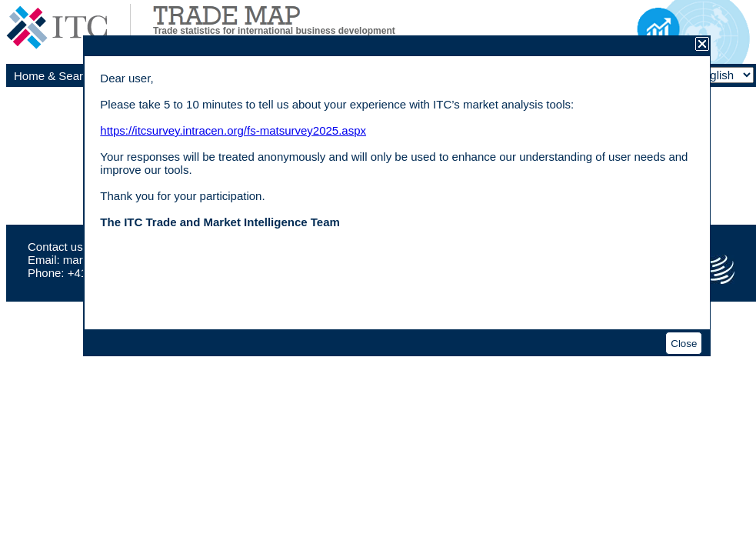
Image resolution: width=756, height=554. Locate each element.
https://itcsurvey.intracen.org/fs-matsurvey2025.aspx (233, 130)
